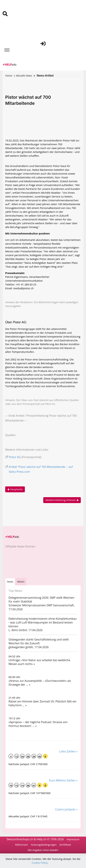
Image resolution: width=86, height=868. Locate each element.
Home (9, 76)
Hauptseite (15, 489)
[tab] (10, 582)
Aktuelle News (24, 76)
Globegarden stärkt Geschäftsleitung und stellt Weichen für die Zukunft (39, 641)
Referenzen (22, 845)
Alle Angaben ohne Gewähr (43, 850)
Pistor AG (15, 457)
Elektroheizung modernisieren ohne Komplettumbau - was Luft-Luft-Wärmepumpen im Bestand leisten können (43, 622)
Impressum (73, 839)
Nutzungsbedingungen (44, 845)
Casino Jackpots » (66, 809)
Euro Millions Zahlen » (63, 780)
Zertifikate (65, 845)
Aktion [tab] (21, 582)
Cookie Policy (40, 863)
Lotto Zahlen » (68, 751)
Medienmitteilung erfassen (62, 500)
